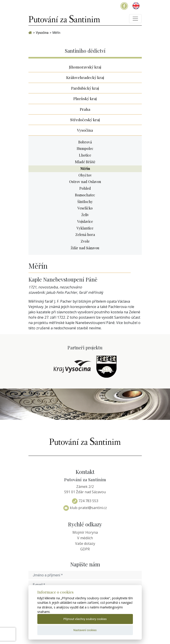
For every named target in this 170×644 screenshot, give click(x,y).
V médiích (85, 538)
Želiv (85, 215)
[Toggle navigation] (135, 19)
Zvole (85, 241)
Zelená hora (85, 234)
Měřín (85, 168)
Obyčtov (85, 175)
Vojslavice (85, 221)
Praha (85, 109)
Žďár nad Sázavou (85, 248)
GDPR (85, 549)
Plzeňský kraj (85, 98)
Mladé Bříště (85, 162)
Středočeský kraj (85, 120)
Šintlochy (85, 202)
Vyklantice (85, 228)
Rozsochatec (85, 195)
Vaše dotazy (85, 543)
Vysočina (85, 130)
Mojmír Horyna (85, 532)
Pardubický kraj (85, 88)
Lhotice (85, 155)
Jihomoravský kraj (85, 67)
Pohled (85, 188)
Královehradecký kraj (85, 77)
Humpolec (85, 148)
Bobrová (85, 142)
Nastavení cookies (85, 630)
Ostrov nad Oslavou (85, 182)
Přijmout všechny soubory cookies (85, 619)
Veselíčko (85, 208)
